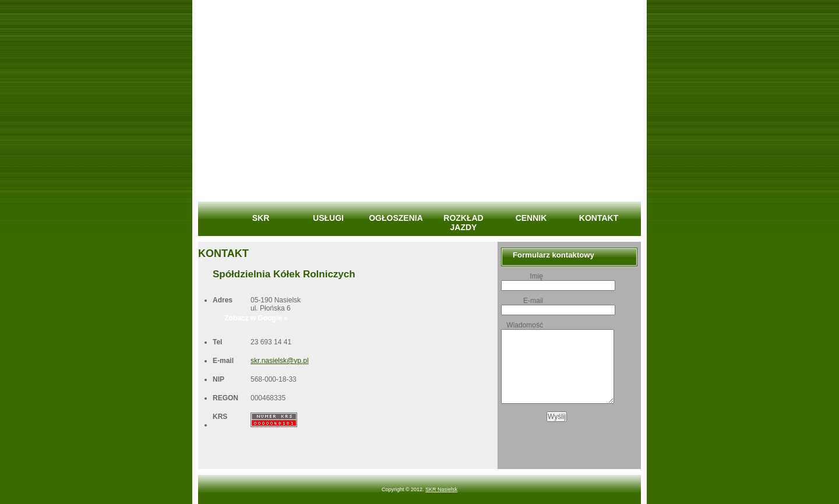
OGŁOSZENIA (396, 218)
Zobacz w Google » (256, 318)
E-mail (533, 301)
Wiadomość (525, 325)
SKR (261, 218)
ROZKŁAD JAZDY (463, 223)
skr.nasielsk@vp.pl (280, 361)
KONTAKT (599, 218)
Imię (536, 276)
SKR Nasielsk (441, 489)
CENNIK (531, 218)
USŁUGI (328, 218)
